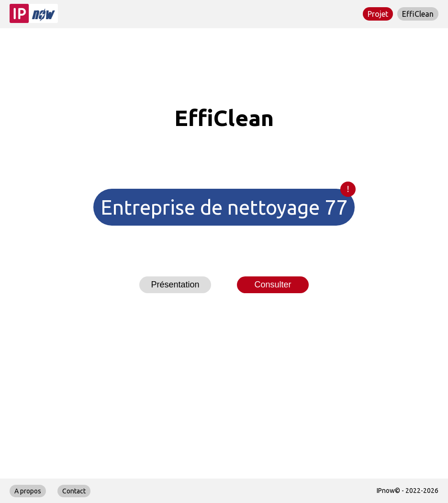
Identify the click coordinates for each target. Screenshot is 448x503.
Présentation (175, 285)
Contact (74, 491)
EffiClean (418, 14)
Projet (378, 14)
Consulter (273, 285)
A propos (28, 491)
